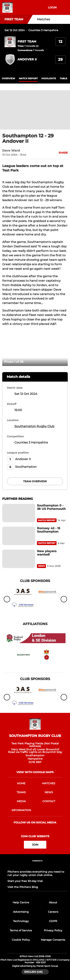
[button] (61, 153)
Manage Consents (53, 940)
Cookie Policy (21, 940)
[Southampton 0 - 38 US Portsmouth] (19, 513)
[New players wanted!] (19, 559)
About (53, 902)
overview (8, 78)
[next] (63, 348)
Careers (53, 912)
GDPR (53, 921)
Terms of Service (21, 930)
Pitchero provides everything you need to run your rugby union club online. (36, 873)
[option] (35, 348)
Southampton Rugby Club (34, 426)
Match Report (28, 78)
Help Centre (21, 902)
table (63, 78)
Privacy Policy (53, 930)
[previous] (7, 348)
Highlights (49, 78)
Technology (21, 921)
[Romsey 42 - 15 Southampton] (19, 536)
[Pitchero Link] (38, 866)
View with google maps (35, 772)
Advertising (21, 912)
